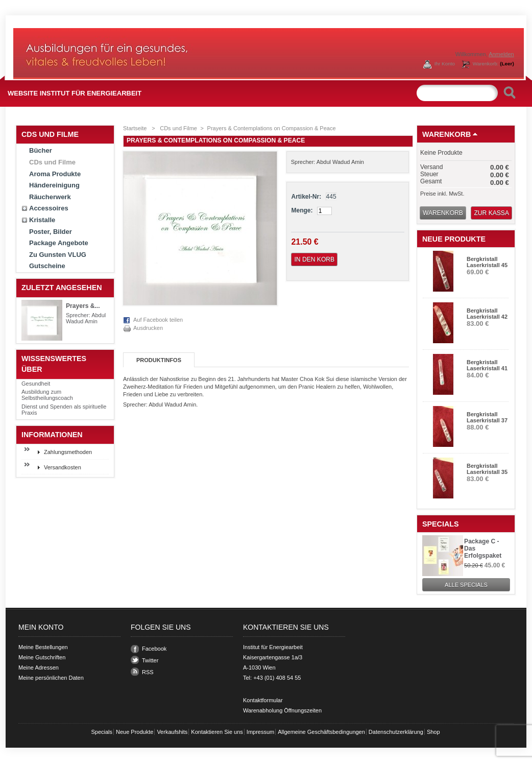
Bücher (41, 150)
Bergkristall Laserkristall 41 (487, 365)
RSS (148, 672)
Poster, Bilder (51, 232)
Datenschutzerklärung (396, 732)
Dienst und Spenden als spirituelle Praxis (64, 410)
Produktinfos (159, 360)
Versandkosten (63, 467)
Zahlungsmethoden (68, 452)
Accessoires (49, 208)
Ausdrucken (148, 328)
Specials (441, 524)
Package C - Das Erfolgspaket (483, 549)
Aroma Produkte (55, 174)
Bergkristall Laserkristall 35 (487, 469)
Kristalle (42, 220)
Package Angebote (59, 243)
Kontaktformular (263, 700)
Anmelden (501, 54)
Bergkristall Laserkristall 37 (487, 417)
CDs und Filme (52, 162)
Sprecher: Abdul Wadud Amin (86, 318)
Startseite (135, 128)
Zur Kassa (491, 213)
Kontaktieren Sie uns (217, 732)
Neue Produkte (454, 239)
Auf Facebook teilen (158, 320)
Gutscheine (47, 266)
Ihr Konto (445, 64)
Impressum (260, 732)
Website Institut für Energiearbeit (75, 93)
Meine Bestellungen (43, 647)
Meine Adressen (39, 667)
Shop (433, 732)
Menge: (302, 210)
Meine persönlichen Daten (51, 678)
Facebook (154, 649)
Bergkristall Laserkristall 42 (487, 314)
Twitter (150, 660)
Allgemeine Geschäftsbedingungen (321, 732)
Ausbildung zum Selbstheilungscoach (47, 395)
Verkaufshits (172, 732)
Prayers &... (83, 306)
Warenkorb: (493, 64)
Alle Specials (466, 585)
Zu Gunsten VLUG (58, 255)
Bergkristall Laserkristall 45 (487, 262)
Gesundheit (36, 384)
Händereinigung (54, 185)
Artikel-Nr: (306, 197)
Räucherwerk (50, 197)
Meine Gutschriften (42, 657)
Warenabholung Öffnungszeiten (282, 710)
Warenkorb (446, 134)
